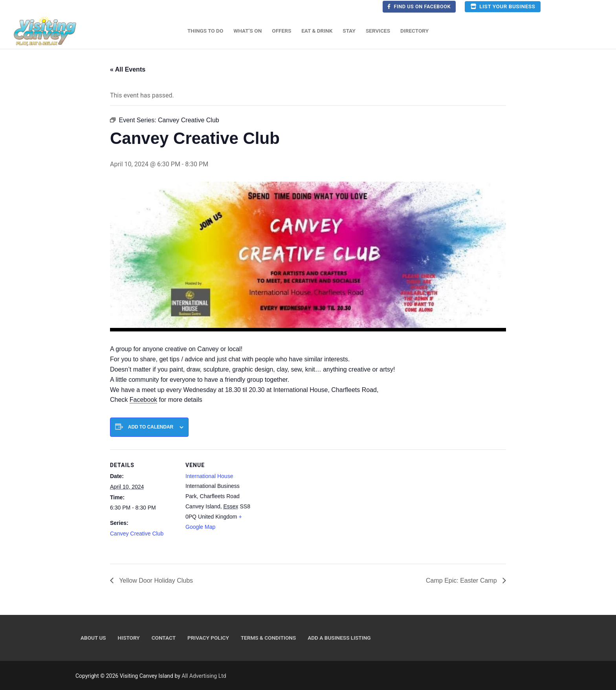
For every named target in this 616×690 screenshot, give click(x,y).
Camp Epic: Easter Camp (462, 581)
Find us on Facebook (419, 6)
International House (209, 476)
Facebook (143, 400)
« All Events (128, 69)
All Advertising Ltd (204, 676)
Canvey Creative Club (137, 534)
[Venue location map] (302, 504)
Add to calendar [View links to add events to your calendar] (151, 427)
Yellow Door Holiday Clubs (155, 581)
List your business (503, 6)
